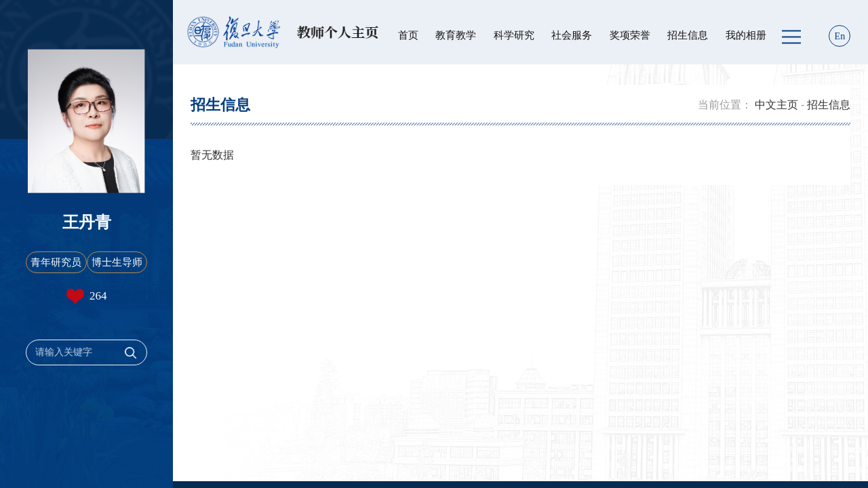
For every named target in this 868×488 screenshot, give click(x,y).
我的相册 (746, 35)
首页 (408, 35)
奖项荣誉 (630, 35)
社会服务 (572, 35)
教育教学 (456, 35)
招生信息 (688, 35)
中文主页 (776, 105)
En (840, 36)
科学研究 (514, 35)
